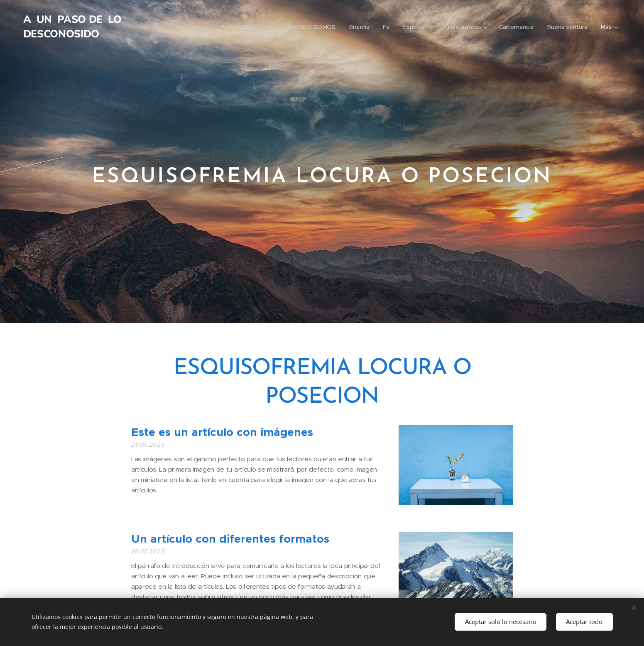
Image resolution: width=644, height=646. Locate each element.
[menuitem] (248, 27)
